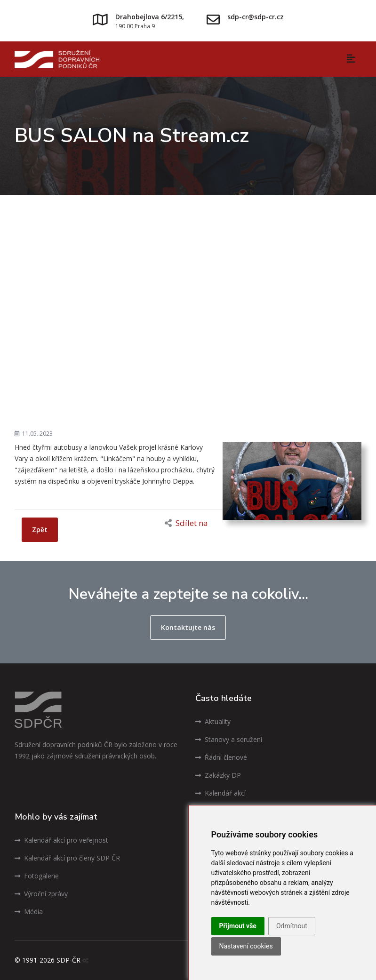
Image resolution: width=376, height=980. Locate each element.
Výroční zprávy (41, 894)
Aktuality (213, 721)
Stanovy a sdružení (229, 739)
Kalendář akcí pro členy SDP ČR (67, 858)
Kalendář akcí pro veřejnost (61, 840)
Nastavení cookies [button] (246, 946)
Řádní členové (221, 757)
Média (29, 912)
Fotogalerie (37, 876)
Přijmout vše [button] (238, 926)
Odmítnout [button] (292, 926)
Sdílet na (186, 523)
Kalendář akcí (220, 793)
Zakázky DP (218, 775)
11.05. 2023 (34, 434)
